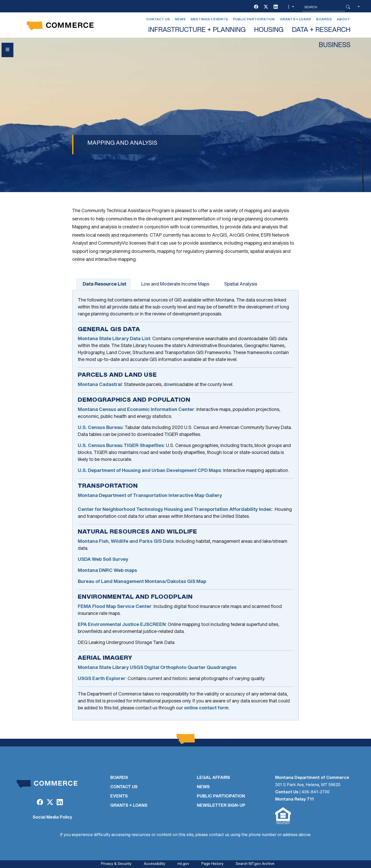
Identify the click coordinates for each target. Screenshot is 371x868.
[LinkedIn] (276, 7)
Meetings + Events (209, 19)
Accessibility (154, 864)
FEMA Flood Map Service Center (115, 607)
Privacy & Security (116, 864)
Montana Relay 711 (294, 800)
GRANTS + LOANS (129, 806)
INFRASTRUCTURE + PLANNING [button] (197, 30)
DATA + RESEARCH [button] (321, 30)
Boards (324, 19)
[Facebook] (256, 7)
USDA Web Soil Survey (103, 560)
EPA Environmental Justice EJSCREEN (122, 625)
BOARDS (119, 778)
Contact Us (158, 19)
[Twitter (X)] (266, 7)
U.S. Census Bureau (100, 428)
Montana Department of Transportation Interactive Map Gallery (150, 496)
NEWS (203, 787)
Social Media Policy (52, 818)
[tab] (103, 284)
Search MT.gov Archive (255, 864)
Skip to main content (23, 6)
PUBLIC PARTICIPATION (221, 796)
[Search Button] (348, 7)
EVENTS (119, 796)
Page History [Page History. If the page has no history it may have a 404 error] (212, 864)
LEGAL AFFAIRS (213, 778)
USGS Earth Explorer (102, 679)
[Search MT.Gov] (324, 7)
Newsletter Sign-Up (221, 806)
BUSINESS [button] (335, 45)
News (180, 19)
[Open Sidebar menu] (7, 50)
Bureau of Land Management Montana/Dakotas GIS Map (142, 582)
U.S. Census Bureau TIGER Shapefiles (121, 446)
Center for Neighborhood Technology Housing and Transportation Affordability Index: (175, 510)
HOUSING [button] (269, 30)
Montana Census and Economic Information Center (136, 410)
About (343, 19)
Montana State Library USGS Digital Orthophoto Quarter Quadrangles (157, 668)
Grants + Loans (295, 19)
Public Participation (254, 19)
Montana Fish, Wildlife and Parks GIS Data (126, 542)
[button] (290, 7)
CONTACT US (124, 787)
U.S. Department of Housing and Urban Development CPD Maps (149, 471)
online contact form (206, 708)
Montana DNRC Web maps (107, 571)
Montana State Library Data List (114, 339)
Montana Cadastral (100, 385)
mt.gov (183, 864)
